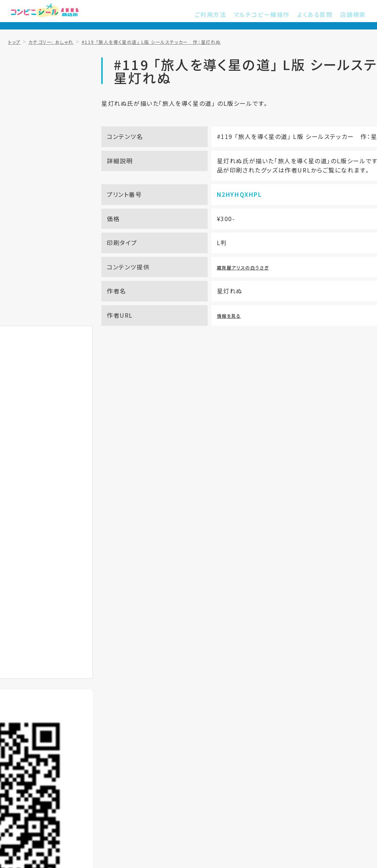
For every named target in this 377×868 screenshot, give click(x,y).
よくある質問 (320, 15)
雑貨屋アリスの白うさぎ (224, 286)
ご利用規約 (186, 746)
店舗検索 (355, 15)
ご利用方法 (225, 15)
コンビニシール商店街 (57, 15)
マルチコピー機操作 (272, 15)
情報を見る (206, 334)
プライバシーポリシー (247, 746)
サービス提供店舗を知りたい (280, 380)
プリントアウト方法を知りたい (97, 380)
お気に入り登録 (51, 254)
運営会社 (306, 746)
